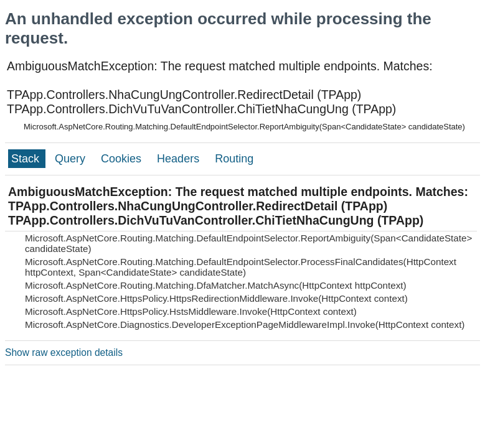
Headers (180, 159)
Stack (27, 159)
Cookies (123, 159)
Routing (234, 159)
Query (72, 159)
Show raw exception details (64, 352)
